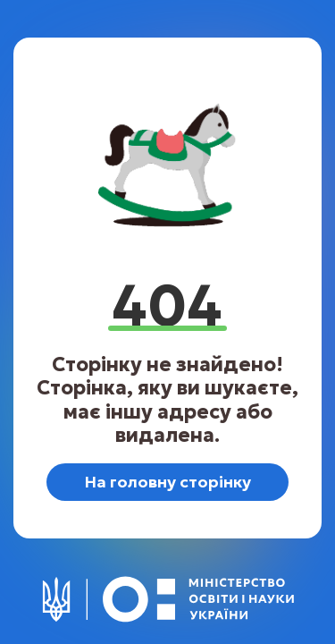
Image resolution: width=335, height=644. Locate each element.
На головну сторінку (167, 482)
